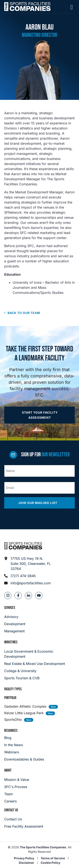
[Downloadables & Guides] (24, 759)
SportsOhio (13, 719)
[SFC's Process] (17, 787)
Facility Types (13, 689)
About (8, 770)
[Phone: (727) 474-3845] (28, 576)
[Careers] (17, 801)
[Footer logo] (23, 546)
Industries (11, 642)
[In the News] (24, 745)
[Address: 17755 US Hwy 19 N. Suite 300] (28, 564)
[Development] (15, 624)
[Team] (17, 794)
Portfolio (10, 698)
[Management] (15, 631)
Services (10, 608)
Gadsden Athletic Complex (25, 706)
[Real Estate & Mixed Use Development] (39, 664)
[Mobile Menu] (72, 7)
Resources (11, 731)
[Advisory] (15, 617)
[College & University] (39, 671)
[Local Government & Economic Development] (39, 654)
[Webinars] (24, 752)
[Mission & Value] (17, 780)
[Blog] (24, 738)
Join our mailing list (38, 503)
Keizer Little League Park (24, 713)
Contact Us (11, 810)
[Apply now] (39, 415)
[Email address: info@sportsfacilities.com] (28, 583)
